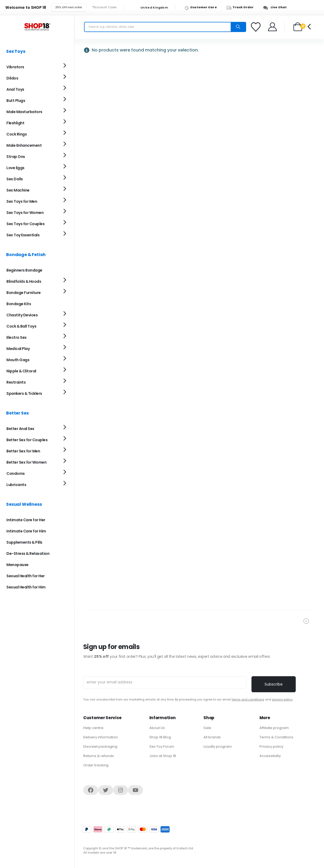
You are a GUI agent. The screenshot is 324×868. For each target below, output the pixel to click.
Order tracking (96, 765)
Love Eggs (15, 168)
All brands (212, 737)
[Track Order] (243, 7)
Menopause (17, 565)
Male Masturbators (24, 112)
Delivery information (101, 737)
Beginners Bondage (24, 270)
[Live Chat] (276, 7)
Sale (207, 728)
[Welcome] (273, 27)
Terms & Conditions (276, 737)
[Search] (238, 27)
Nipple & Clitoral (21, 371)
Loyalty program (218, 746)
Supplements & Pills (24, 542)
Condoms (16, 473)
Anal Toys (15, 89)
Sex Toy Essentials (23, 235)
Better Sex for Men (23, 451)
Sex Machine (18, 190)
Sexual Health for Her (26, 576)
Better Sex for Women (26, 462)
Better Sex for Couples (27, 440)
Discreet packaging (100, 746)
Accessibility (270, 756)
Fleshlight (15, 123)
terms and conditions (248, 699)
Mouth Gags (18, 360)
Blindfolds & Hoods (24, 281)
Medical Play (18, 349)
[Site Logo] (37, 27)
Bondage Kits (19, 304)
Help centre (93, 728)
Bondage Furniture (24, 293)
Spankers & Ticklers (24, 393)
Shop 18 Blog (160, 737)
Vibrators (15, 67)
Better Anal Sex (20, 429)
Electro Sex (17, 337)
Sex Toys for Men (22, 201)
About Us (157, 728)
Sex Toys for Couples (25, 224)
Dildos (12, 78)
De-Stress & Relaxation (28, 554)
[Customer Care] (203, 7)
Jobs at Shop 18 (163, 756)
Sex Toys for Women (25, 213)
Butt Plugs (16, 101)
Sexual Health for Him (26, 587)
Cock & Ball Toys (21, 326)
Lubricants (16, 485)
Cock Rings (17, 134)
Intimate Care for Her (26, 520)
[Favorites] (257, 27)
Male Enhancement (24, 145)
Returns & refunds (99, 756)
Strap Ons (16, 157)
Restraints (16, 382)
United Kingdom (151, 8)
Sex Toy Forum (162, 746)
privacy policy (282, 699)
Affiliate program (274, 728)
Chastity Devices (22, 315)
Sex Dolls (15, 179)
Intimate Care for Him (26, 531)
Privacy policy (271, 746)
